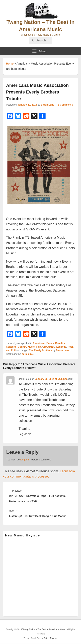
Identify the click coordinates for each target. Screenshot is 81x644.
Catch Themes (50, 638)
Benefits (60, 343)
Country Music (26, 347)
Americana (39, 343)
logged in (25, 460)
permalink (27, 354)
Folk (39, 347)
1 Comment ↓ (66, 105)
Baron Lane (48, 105)
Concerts (11, 347)
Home (10, 64)
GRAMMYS (49, 347)
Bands (50, 343)
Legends (61, 347)
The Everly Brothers (40, 350)
